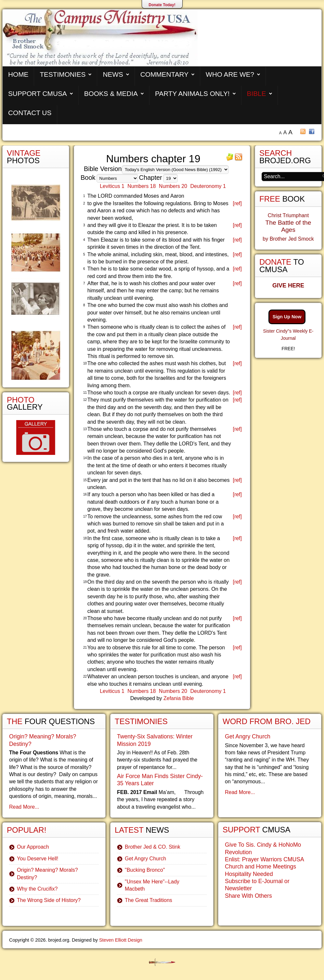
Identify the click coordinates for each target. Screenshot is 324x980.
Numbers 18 (142, 186)
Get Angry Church (145, 859)
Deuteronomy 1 (208, 186)
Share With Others (248, 896)
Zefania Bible (179, 698)
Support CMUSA (38, 93)
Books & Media (111, 93)
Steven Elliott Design (121, 940)
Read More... (24, 807)
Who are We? (230, 74)
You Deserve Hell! (38, 859)
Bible (257, 93)
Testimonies (63, 74)
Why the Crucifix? (37, 889)
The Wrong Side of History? (49, 900)
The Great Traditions (149, 900)
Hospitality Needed (249, 874)
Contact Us (30, 113)
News (113, 74)
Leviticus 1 (112, 186)
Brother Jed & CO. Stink (153, 847)
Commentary (164, 74)
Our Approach (33, 847)
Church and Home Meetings (260, 867)
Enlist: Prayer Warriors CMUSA (265, 859)
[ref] (237, 203)
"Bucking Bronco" (145, 870)
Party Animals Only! (192, 93)
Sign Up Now (287, 317)
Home (18, 74)
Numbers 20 (173, 186)
